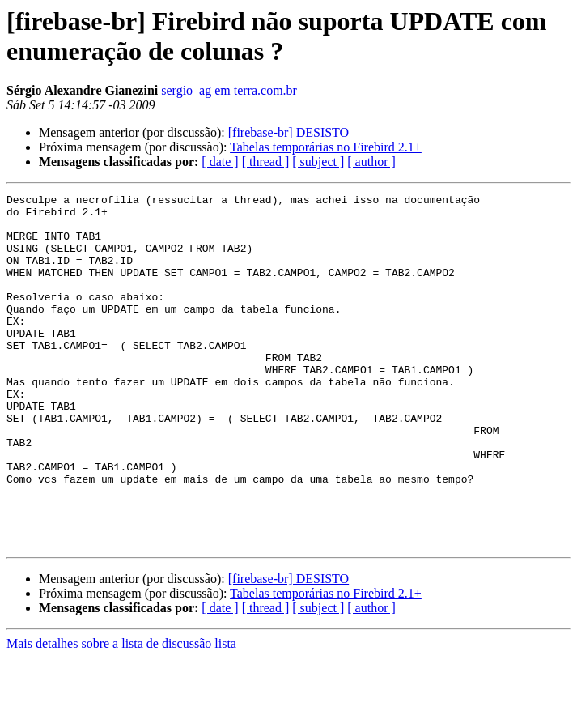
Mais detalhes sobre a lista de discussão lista (121, 714)
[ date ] (220, 162)
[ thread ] (266, 162)
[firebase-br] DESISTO (288, 132)
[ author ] (371, 162)
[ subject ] (318, 162)
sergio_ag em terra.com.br (229, 90)
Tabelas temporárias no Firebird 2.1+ (326, 147)
